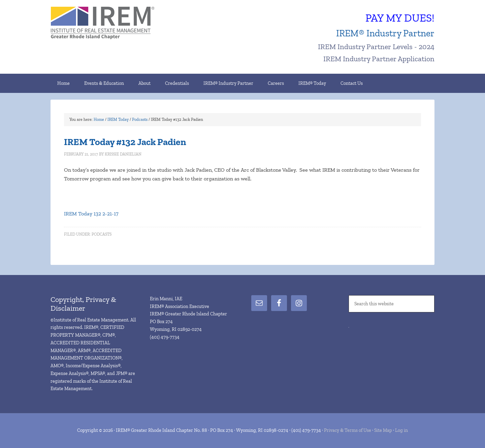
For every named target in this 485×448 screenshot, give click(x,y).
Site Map (383, 430)
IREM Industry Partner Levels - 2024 (376, 47)
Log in (401, 430)
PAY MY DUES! (400, 18)
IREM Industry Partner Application (379, 59)
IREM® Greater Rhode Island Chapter (108, 24)
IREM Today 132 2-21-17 (91, 214)
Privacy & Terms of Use (348, 430)
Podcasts (102, 234)
